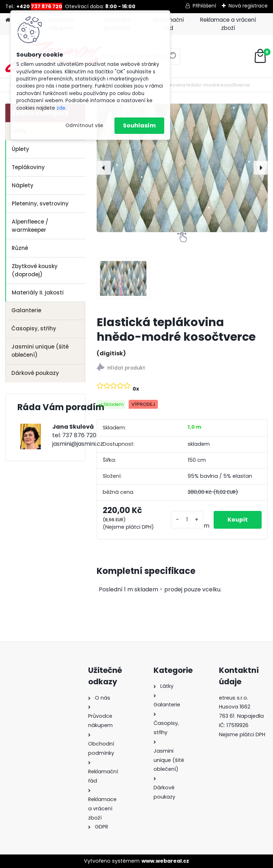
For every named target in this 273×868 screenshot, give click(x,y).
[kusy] (187, 520)
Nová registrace (248, 6)
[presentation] (104, 168)
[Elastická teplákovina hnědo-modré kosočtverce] (182, 168)
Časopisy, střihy (34, 328)
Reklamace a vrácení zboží (228, 24)
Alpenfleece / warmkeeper (30, 226)
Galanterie (26, 310)
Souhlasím (139, 126)
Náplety (23, 185)
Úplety (20, 149)
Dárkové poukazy (35, 373)
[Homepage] (8, 20)
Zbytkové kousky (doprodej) (35, 270)
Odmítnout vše (84, 126)
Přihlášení (204, 6)
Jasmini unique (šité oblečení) (40, 351)
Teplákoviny (28, 167)
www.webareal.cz (165, 861)
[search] (172, 59)
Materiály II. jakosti (38, 292)
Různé (20, 248)
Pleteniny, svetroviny (40, 203)
